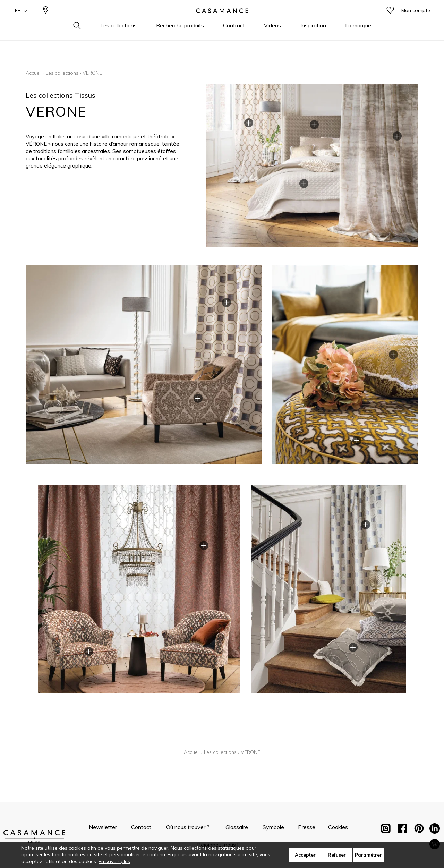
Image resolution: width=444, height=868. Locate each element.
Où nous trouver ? (188, 827)
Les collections (62, 73)
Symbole (273, 827)
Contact (141, 827)
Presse (307, 827)
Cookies (338, 827)
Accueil (34, 73)
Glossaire (237, 827)
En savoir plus (114, 861)
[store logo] (222, 22)
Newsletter (103, 827)
